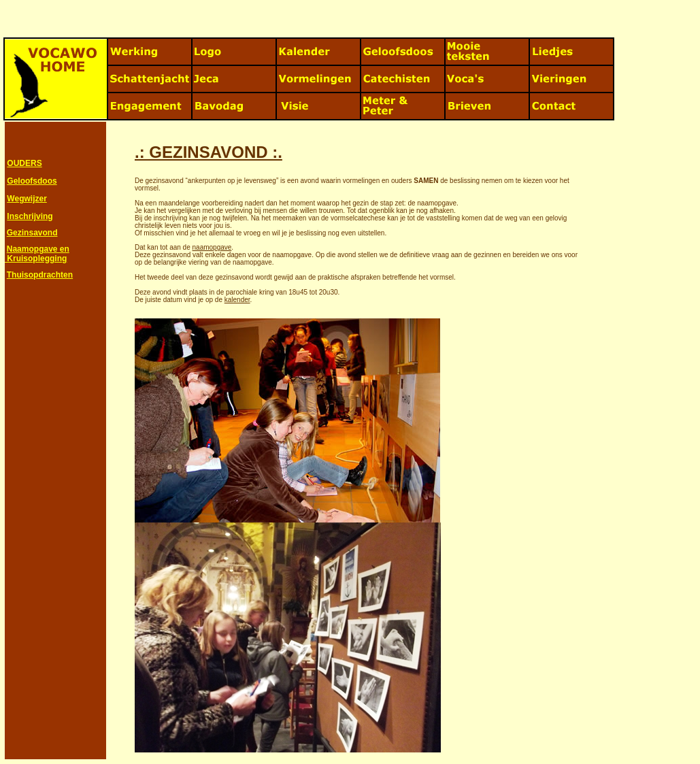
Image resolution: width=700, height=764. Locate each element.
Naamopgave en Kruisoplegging (37, 254)
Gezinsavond (32, 233)
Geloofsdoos (32, 181)
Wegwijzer (27, 199)
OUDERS (24, 163)
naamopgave (212, 247)
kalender (237, 300)
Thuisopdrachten (40, 275)
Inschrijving (30, 216)
